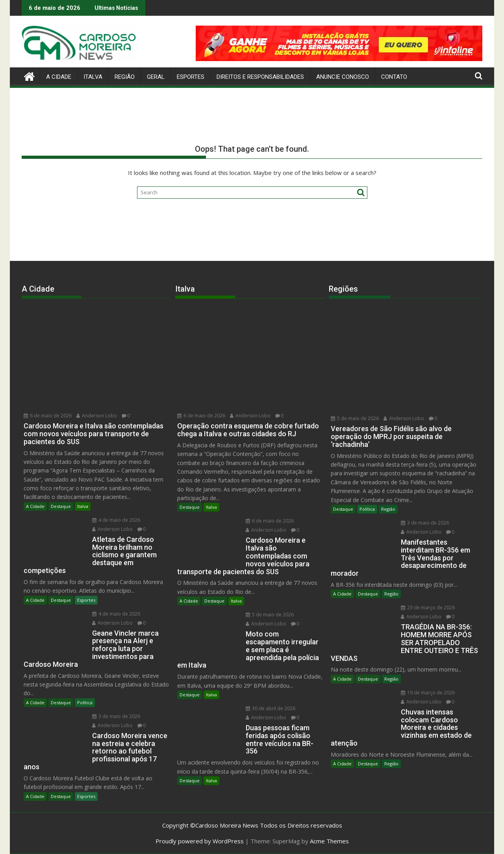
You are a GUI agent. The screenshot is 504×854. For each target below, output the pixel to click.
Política (85, 702)
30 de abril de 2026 (271, 708)
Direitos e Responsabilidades (260, 77)
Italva (93, 77)
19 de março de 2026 (428, 693)
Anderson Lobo (97, 416)
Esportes (191, 77)
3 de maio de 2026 (116, 716)
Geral (156, 77)
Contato (394, 77)
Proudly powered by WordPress (200, 841)
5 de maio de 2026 (270, 615)
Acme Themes (329, 841)
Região (125, 77)
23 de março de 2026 (428, 607)
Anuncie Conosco (343, 77)
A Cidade (59, 77)
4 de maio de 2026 (116, 520)
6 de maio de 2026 (48, 416)
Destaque (61, 506)
